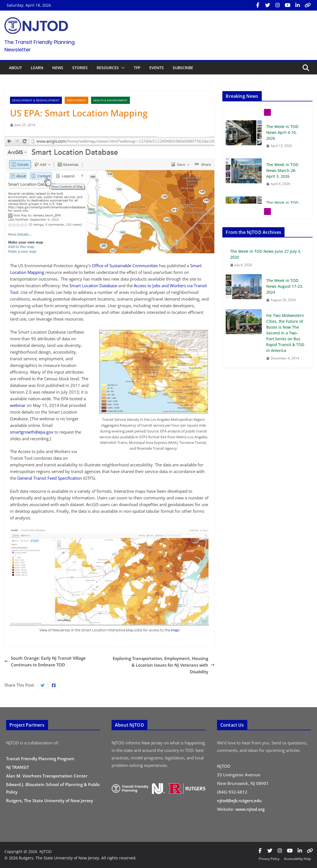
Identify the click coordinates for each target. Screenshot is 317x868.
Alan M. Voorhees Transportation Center (47, 776)
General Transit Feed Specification (50, 478)
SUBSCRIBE (183, 68)
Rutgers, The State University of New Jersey (50, 801)
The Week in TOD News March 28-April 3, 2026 (282, 170)
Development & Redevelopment (36, 100)
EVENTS (157, 68)
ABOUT (15, 68)
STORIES (80, 68)
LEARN (37, 68)
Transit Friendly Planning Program (40, 759)
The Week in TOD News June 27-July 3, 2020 (266, 254)
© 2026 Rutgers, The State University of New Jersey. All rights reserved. (71, 858)
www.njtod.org (250, 809)
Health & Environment (110, 100)
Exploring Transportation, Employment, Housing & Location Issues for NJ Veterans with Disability (164, 665)
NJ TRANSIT (17, 767)
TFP (137, 68)
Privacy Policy (269, 859)
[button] (122, 68)
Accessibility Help (297, 859)
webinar (18, 405)
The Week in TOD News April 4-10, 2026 (282, 132)
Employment (76, 100)
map (175, 630)
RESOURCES (108, 68)
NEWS (58, 68)
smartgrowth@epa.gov (32, 432)
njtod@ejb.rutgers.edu (239, 801)
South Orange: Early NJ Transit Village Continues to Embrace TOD (45, 661)
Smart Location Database (93, 286)
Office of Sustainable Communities (125, 266)
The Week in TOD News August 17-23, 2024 (285, 286)
